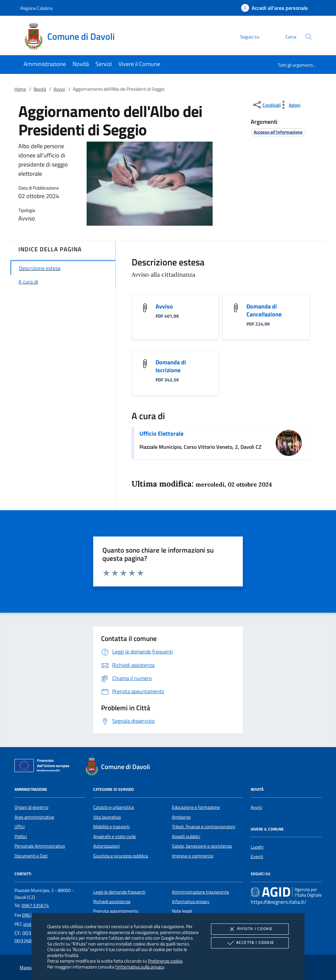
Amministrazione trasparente (200, 892)
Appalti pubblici (186, 836)
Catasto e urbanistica (114, 807)
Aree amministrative (34, 817)
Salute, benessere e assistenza (202, 846)
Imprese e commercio (193, 856)
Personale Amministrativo (40, 846)
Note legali (182, 911)
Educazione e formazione (196, 807)
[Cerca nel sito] (309, 37)
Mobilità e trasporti (111, 827)
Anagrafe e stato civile (115, 836)
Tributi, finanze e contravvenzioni (204, 827)
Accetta (250, 943)
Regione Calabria (36, 8)
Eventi (257, 856)
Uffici (20, 827)
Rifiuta (250, 929)
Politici (21, 836)
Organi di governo (31, 807)
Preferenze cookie (165, 961)
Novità (40, 89)
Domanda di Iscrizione (171, 366)
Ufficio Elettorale (161, 433)
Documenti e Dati (31, 856)
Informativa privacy (191, 901)
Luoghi (257, 847)
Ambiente (181, 817)
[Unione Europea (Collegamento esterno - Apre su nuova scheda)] (44, 767)
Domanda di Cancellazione (264, 310)
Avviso (164, 306)
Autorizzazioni (106, 846)
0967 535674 (35, 905)
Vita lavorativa (107, 817)
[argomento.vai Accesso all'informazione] (278, 132)
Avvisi (59, 89)
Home (20, 89)
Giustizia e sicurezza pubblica (121, 856)
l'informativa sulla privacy (140, 967)
